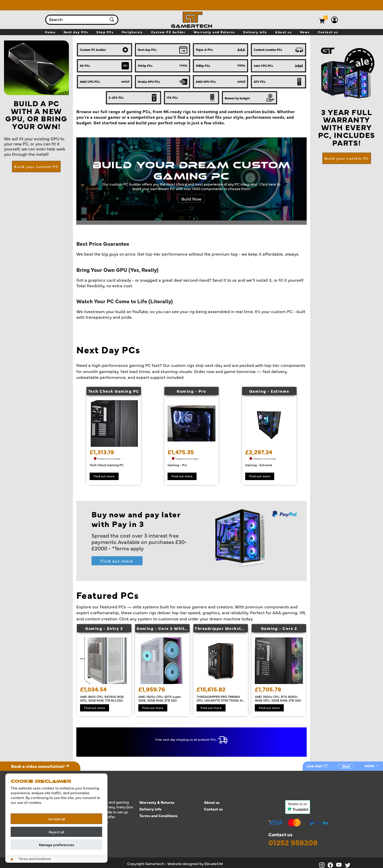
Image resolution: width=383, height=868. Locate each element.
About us (212, 802)
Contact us (213, 809)
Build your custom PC (36, 166)
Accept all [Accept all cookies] (57, 819)
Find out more (117, 561)
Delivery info (150, 809)
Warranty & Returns (157, 802)
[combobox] (77, 20)
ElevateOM (214, 863)
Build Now (191, 199)
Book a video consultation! (40, 766)
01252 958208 (293, 842)
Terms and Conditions (159, 816)
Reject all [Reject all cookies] (56, 832)
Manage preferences (57, 845)
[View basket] (326, 18)
